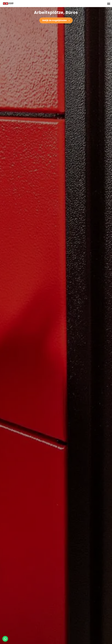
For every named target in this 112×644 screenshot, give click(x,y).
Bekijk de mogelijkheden (55, 20)
